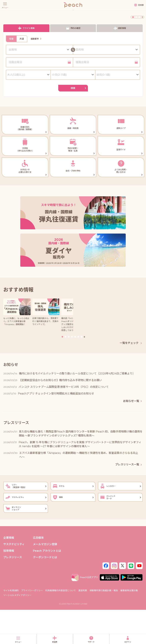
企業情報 (9, 572)
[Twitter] (123, 600)
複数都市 (36, 73)
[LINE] (131, 600)
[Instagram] (114, 600)
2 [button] (136, 51)
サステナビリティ (14, 578)
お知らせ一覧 (133, 435)
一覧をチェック (131, 377)
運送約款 (83, 625)
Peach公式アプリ (85, 611)
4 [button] (72, 371)
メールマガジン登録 (45, 578)
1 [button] (133, 51)
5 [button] (75, 371)
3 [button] (139, 51)
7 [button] (81, 371)
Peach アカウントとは (47, 585)
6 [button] (78, 371)
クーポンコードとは (45, 592)
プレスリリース (13, 592)
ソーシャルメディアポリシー (17, 629)
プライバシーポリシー (32, 625)
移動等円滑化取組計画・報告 (104, 625)
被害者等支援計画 (129, 625)
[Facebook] (106, 600)
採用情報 (9, 585)
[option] (73, 29)
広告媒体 (38, 572)
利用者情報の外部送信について (61, 625)
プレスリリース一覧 (129, 499)
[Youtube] (139, 600)
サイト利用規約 (11, 625)
